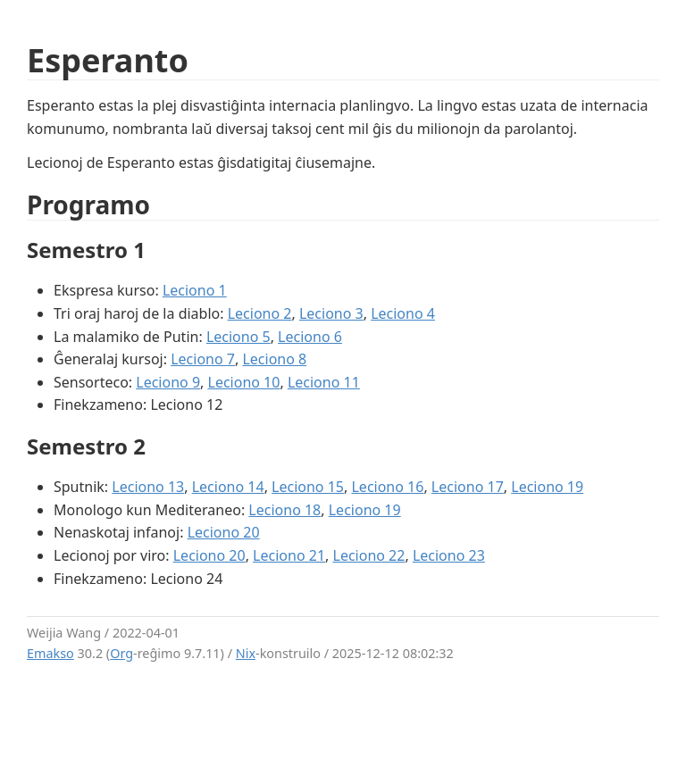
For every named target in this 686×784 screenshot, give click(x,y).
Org (121, 653)
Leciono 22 (369, 555)
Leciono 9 (168, 382)
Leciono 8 (274, 359)
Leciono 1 (195, 290)
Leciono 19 (547, 487)
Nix (246, 653)
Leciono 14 (228, 487)
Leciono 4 (403, 313)
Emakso (50, 653)
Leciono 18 (284, 510)
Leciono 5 (238, 337)
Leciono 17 (468, 487)
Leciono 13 (148, 487)
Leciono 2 (260, 313)
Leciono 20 (224, 532)
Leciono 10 (244, 382)
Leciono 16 (387, 487)
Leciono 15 (308, 487)
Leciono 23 (449, 555)
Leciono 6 (310, 337)
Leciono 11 (324, 382)
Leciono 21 (289, 555)
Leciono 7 (203, 359)
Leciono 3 (331, 313)
